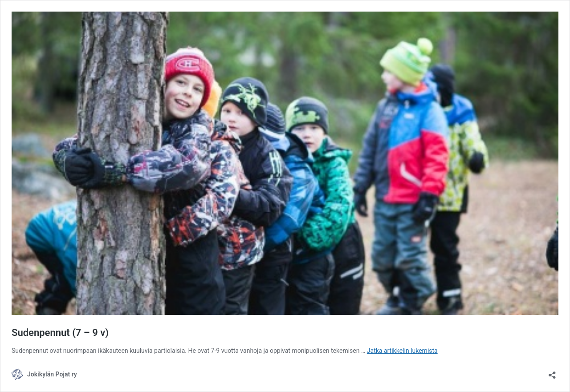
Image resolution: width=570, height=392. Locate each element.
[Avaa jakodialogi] (552, 372)
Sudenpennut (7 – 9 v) (60, 333)
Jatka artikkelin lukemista (402, 351)
